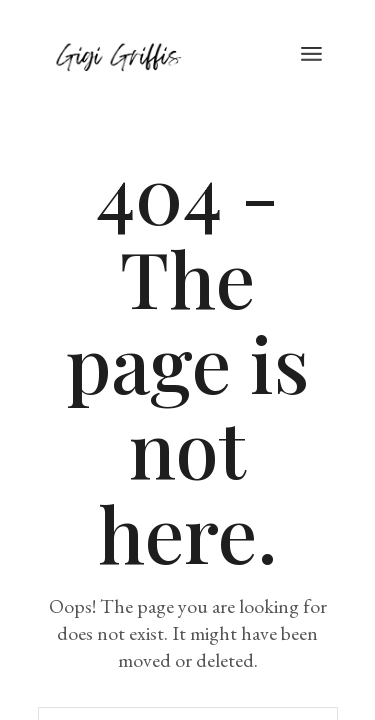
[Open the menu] (311, 55)
